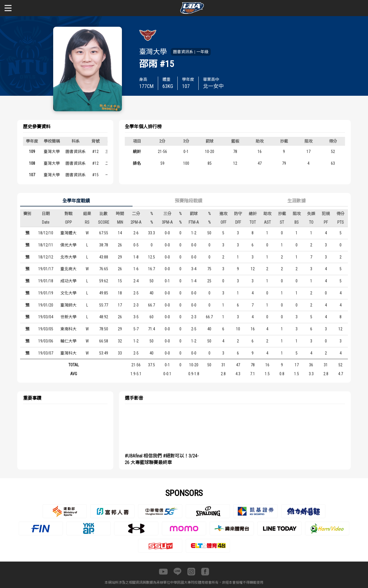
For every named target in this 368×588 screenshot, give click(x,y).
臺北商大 (68, 269)
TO (311, 222)
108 (32, 163)
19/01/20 (46, 305)
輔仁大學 (68, 341)
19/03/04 (46, 317)
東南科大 (68, 329)
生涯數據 (296, 201)
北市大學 (68, 257)
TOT (253, 222)
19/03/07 (46, 353)
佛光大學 (68, 245)
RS (87, 222)
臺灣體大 (68, 233)
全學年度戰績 (76, 201)
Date (46, 222)
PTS (341, 222)
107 (32, 175)
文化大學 (68, 293)
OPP (68, 222)
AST (267, 222)
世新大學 (68, 317)
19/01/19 (46, 293)
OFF (223, 222)
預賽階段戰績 (189, 201)
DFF (238, 222)
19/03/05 (46, 329)
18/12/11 (46, 245)
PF (326, 222)
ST (282, 222)
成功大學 (68, 281)
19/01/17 (46, 269)
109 (32, 152)
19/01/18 (46, 281)
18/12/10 (46, 233)
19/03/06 (46, 341)
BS (297, 222)
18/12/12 (46, 257)
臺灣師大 (68, 305)
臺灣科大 (68, 353)
